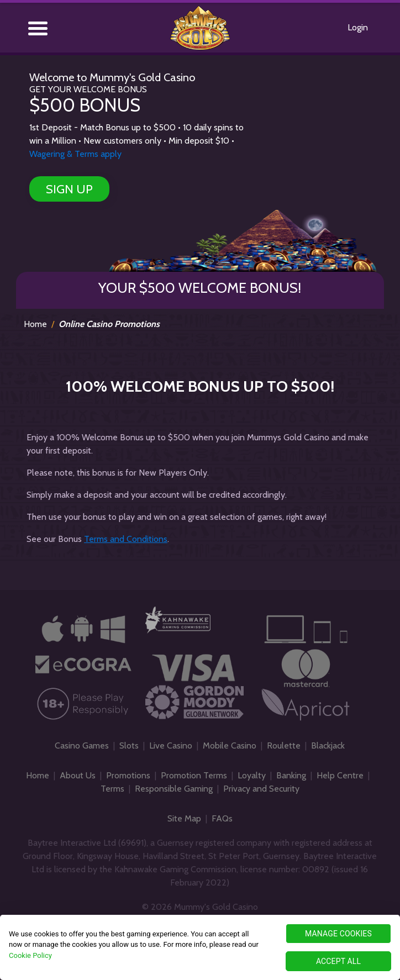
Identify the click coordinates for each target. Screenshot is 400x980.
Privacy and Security (261, 789)
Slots (129, 745)
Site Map (184, 818)
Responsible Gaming (174, 789)
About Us (78, 775)
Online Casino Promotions (109, 324)
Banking (291, 775)
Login (358, 27)
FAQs (222, 818)
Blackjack (328, 745)
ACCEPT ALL (338, 961)
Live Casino (171, 745)
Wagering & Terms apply (75, 154)
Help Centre (340, 775)
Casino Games (82, 745)
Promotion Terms (194, 775)
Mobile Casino (230, 745)
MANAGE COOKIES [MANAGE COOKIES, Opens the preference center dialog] (338, 934)
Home (35, 324)
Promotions (128, 775)
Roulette (284, 745)
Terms (112, 789)
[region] (200, 947)
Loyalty (252, 775)
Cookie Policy (30, 955)
